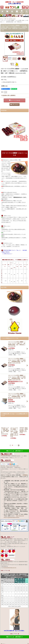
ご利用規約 (25, 475)
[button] (2, 7)
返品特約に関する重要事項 (8, 95)
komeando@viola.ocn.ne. (10, 568)
